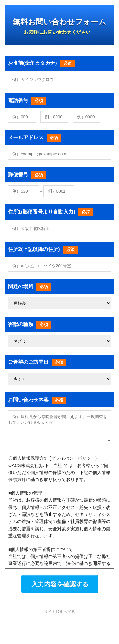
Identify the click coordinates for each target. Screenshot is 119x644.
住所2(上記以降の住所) (43, 249)
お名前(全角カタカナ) (41, 63)
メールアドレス (35, 137)
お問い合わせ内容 (37, 400)
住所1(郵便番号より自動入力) (50, 212)
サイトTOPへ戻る (59, 616)
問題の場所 (30, 286)
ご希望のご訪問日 (37, 362)
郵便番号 (27, 175)
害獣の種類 (30, 324)
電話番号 (27, 100)
